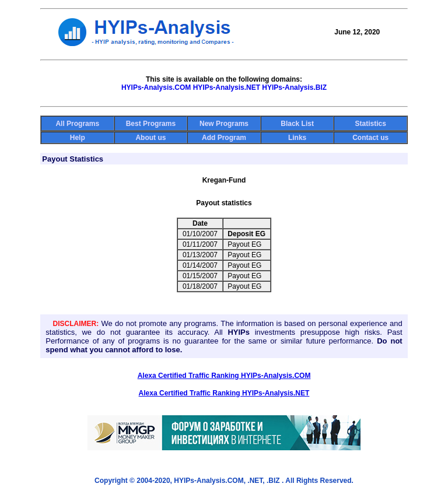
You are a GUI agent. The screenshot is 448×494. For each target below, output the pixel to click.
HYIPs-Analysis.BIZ (294, 87)
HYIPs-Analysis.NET (227, 87)
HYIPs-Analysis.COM (156, 87)
